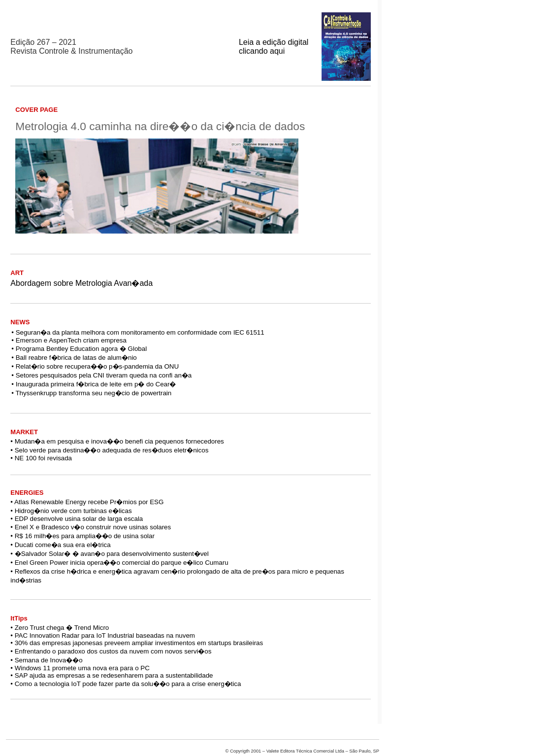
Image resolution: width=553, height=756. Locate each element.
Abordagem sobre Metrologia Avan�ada (81, 283)
